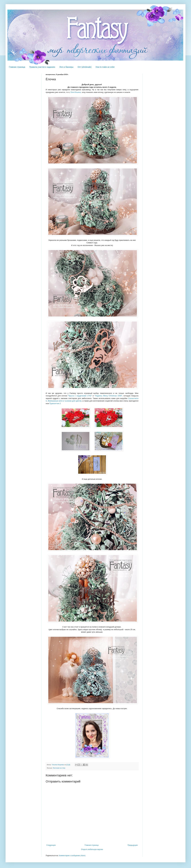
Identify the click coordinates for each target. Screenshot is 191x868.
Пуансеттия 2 (55, 403)
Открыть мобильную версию (92, 849)
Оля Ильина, (76, 92)
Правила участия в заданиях (42, 67)
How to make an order (105, 67)
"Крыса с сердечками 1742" (80, 396)
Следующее (51, 845)
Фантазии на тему (59, 768)
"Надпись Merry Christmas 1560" (108, 396)
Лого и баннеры (66, 67)
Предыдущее (133, 845)
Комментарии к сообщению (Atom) (72, 856)
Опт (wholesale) (84, 67)
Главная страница (17, 67)
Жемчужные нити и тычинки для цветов (65, 401)
